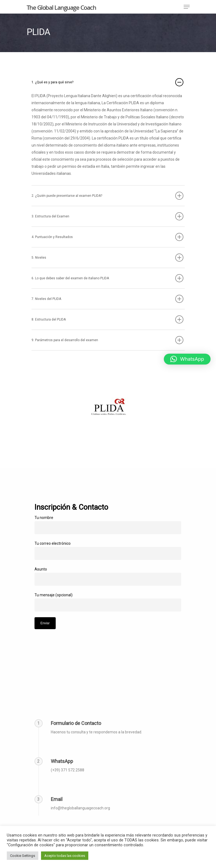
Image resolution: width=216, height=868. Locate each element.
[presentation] (76, 640)
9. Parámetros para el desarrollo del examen (107, 340)
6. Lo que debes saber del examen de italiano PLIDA (107, 278)
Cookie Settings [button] (23, 856)
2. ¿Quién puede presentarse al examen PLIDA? (107, 196)
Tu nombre (108, 525)
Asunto (108, 576)
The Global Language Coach (61, 7)
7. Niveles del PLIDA (107, 299)
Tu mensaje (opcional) (108, 602)
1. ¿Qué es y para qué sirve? (107, 82)
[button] (187, 359)
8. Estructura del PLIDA (107, 319)
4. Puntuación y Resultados (107, 237)
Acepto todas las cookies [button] (65, 856)
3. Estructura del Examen (107, 216)
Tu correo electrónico (108, 551)
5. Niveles (107, 258)
